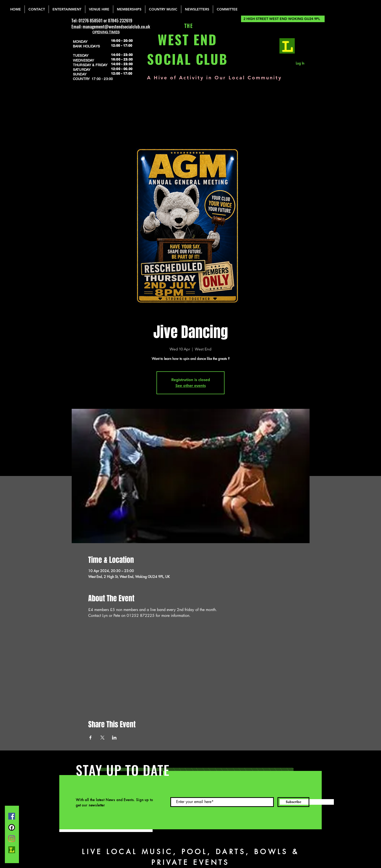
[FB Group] (12, 827)
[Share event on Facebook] (91, 738)
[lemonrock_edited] (287, 46)
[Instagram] (12, 839)
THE (187, 26)
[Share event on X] (102, 738)
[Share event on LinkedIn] (114, 738)
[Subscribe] (293, 802)
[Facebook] (12, 816)
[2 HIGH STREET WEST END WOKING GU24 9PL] (283, 19)
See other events (191, 386)
